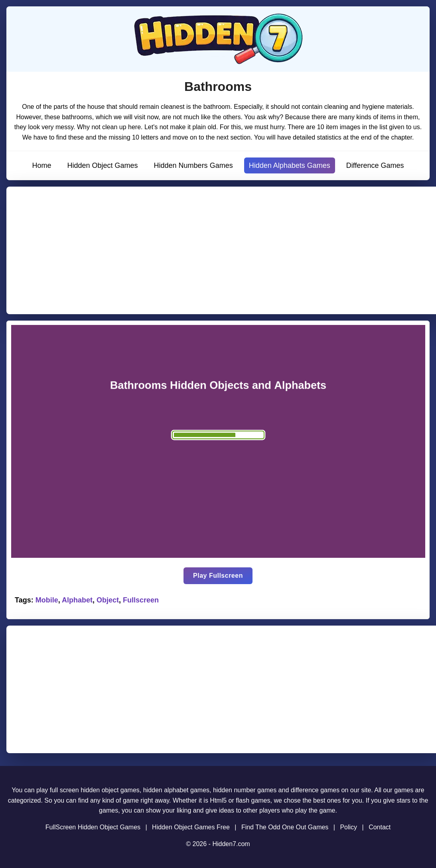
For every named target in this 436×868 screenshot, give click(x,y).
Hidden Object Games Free (191, 827)
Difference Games (375, 165)
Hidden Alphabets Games (290, 165)
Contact (380, 827)
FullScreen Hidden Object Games (93, 827)
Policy (348, 827)
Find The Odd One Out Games (285, 827)
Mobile (47, 600)
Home (41, 165)
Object (108, 600)
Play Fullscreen (218, 576)
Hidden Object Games (102, 165)
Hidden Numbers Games (193, 165)
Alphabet (77, 600)
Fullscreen (141, 600)
